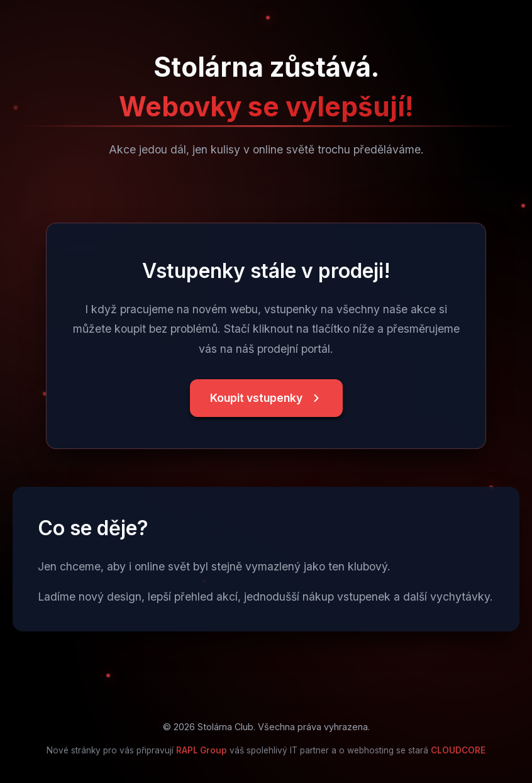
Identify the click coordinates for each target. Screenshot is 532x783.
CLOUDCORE (458, 750)
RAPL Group (202, 750)
